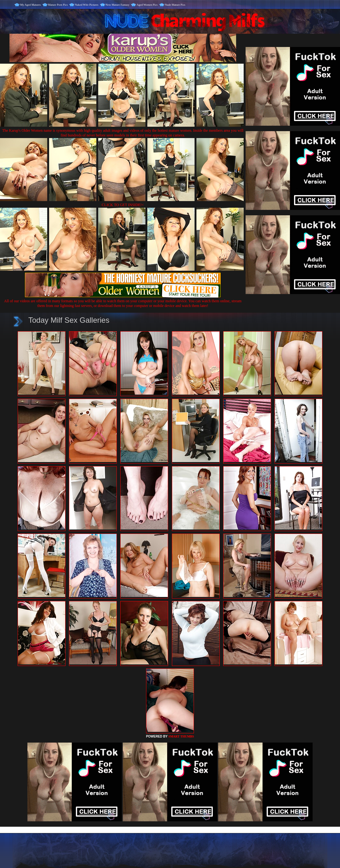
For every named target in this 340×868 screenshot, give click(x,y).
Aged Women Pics (147, 5)
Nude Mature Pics (175, 5)
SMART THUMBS (181, 736)
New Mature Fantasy (118, 5)
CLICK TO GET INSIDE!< (123, 205)
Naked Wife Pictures (87, 5)
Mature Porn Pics (58, 5)
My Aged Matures (31, 5)
